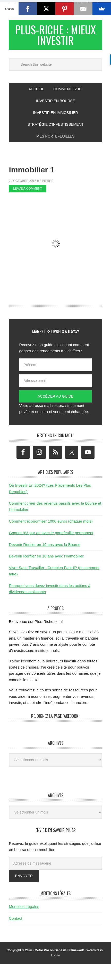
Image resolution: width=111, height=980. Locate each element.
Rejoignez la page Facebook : (56, 719)
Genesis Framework (69, 953)
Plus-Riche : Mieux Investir (56, 36)
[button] (55, 7)
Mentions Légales (24, 910)
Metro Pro (42, 953)
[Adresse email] (55, 384)
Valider (77, 10)
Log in (56, 958)
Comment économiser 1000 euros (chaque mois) (51, 524)
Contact (15, 921)
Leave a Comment (27, 192)
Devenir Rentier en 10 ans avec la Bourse (45, 548)
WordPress (95, 953)
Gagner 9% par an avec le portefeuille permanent (51, 536)
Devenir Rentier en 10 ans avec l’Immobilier (46, 559)
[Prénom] (55, 368)
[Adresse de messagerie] (55, 866)
